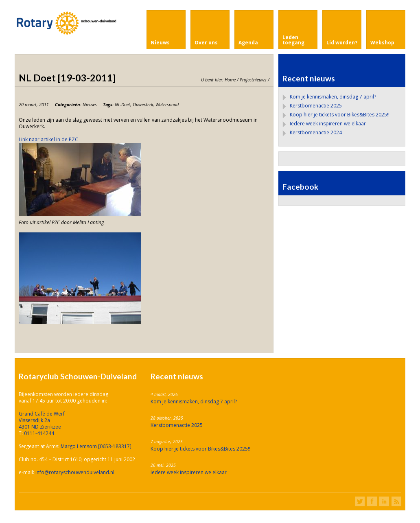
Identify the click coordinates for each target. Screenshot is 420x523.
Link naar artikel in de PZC (48, 139)
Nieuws (90, 104)
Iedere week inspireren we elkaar (328, 124)
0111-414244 (39, 433)
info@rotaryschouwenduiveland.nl (75, 472)
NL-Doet (122, 104)
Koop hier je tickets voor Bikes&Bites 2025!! (340, 115)
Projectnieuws (253, 80)
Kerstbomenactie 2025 (316, 106)
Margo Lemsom (79, 446)
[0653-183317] (115, 446)
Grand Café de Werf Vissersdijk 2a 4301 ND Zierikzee (42, 420)
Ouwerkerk (143, 104)
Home (230, 80)
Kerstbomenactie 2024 (316, 132)
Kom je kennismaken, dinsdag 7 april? (333, 97)
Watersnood (167, 104)
